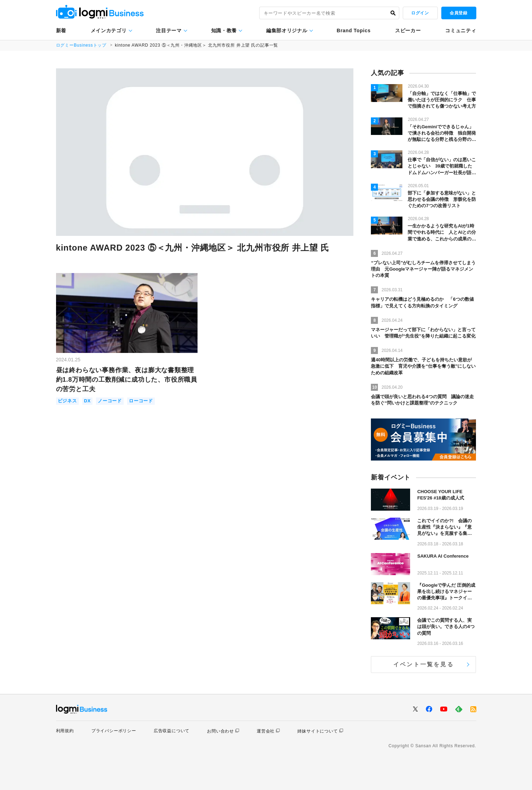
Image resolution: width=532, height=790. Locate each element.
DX (88, 401)
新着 (61, 30)
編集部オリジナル (287, 30)
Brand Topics (354, 30)
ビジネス (67, 401)
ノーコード (110, 401)
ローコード (141, 401)
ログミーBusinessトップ (81, 45)
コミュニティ (461, 30)
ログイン (420, 13)
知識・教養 (224, 30)
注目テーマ (169, 30)
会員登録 (458, 13)
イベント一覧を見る (424, 664)
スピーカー (408, 30)
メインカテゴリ (109, 30)
